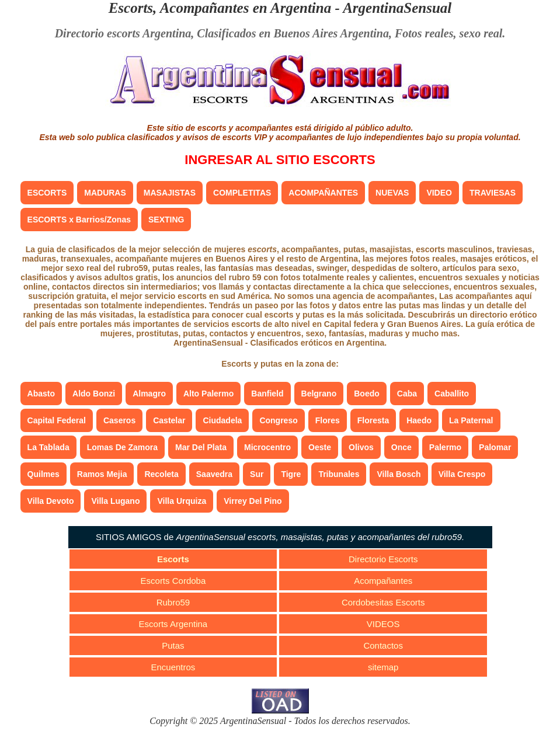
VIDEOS (383, 624)
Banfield (267, 394)
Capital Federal (57, 420)
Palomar (495, 447)
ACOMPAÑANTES (323, 193)
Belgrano (319, 394)
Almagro (149, 394)
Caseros (119, 420)
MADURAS (105, 193)
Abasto (41, 394)
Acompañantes (383, 581)
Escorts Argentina (173, 624)
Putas (173, 645)
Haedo (419, 420)
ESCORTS (47, 193)
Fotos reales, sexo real (448, 33)
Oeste (320, 447)
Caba (407, 394)
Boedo (367, 394)
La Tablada (48, 447)
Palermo (445, 447)
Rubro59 (173, 602)
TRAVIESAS (493, 193)
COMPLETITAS (242, 193)
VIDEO (439, 193)
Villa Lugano (115, 501)
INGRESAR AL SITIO (280, 160)
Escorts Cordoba (173, 581)
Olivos (361, 447)
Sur (257, 474)
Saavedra (214, 474)
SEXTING (166, 220)
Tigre (291, 474)
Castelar (169, 420)
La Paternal (471, 420)
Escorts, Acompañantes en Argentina (220, 8)
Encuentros (173, 667)
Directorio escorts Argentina (123, 33)
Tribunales (339, 474)
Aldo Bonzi (94, 394)
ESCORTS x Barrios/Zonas (79, 220)
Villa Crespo (462, 474)
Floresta (373, 420)
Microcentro (267, 447)
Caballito (452, 394)
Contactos (383, 645)
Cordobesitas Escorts (383, 602)
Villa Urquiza (182, 501)
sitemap (383, 667)
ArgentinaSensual (397, 8)
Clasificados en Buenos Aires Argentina (293, 33)
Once (401, 447)
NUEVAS (392, 193)
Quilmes (44, 474)
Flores (328, 420)
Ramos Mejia (102, 474)
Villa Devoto (51, 501)
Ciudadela (222, 420)
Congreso (278, 420)
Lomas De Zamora (122, 447)
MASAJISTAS (170, 193)
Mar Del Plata (201, 447)
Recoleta (161, 474)
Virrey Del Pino (253, 501)
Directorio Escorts (383, 559)
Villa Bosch (399, 474)
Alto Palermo (208, 394)
